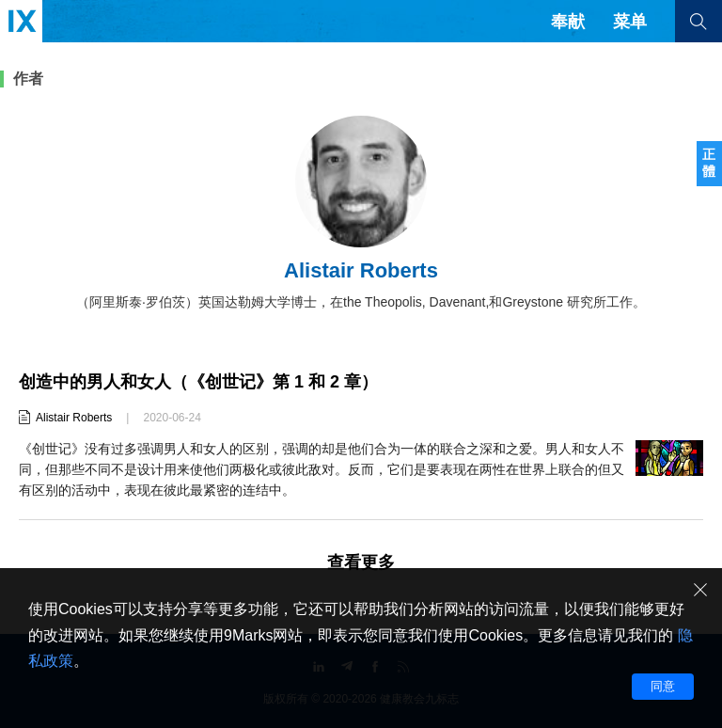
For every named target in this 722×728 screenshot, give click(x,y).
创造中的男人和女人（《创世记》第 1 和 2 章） (198, 382)
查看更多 (361, 562)
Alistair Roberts (74, 418)
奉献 (568, 22)
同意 (663, 686)
